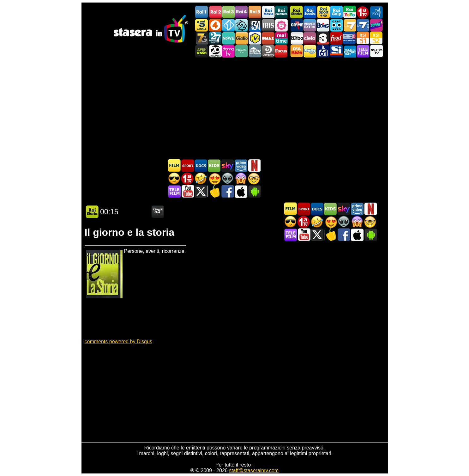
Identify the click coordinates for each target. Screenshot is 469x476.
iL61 (323, 51)
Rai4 (242, 12)
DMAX (268, 38)
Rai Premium (281, 12)
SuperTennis (202, 51)
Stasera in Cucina (214, 191)
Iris (268, 25)
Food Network (336, 38)
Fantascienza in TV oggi (227, 178)
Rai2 (215, 12)
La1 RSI (363, 38)
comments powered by (118, 342)
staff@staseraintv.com (254, 470)
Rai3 (228, 12)
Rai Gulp (336, 12)
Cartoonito (336, 25)
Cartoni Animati (214, 165)
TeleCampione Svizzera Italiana (350, 38)
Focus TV (281, 51)
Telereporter (350, 51)
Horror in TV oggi (241, 178)
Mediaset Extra (310, 25)
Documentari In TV (201, 165)
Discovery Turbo (297, 38)
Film (174, 165)
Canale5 (202, 25)
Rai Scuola (310, 12)
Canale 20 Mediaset (215, 51)
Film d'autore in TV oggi (254, 178)
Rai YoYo (350, 12)
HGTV (255, 51)
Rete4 (215, 25)
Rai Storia (297, 12)
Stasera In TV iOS (241, 191)
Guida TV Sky (227, 165)
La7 (350, 25)
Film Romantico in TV (214, 178)
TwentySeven (215, 38)
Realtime (281, 38)
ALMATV (376, 51)
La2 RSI (376, 38)
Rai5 (255, 12)
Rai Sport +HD (323, 12)
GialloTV (242, 38)
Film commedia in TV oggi (201, 178)
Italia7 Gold (202, 38)
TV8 (323, 38)
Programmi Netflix (254, 165)
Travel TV (242, 51)
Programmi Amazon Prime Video (241, 165)
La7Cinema (363, 25)
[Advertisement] (235, 108)
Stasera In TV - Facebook (227, 191)
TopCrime (297, 25)
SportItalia (336, 51)
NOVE (228, 38)
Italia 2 (242, 25)
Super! (376, 25)
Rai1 (202, 12)
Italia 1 (228, 25)
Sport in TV (188, 165)
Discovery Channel (268, 51)
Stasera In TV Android (254, 191)
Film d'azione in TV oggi (174, 178)
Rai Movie (268, 12)
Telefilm (363, 51)
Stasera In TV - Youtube (188, 191)
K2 (255, 38)
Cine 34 (255, 25)
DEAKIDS (297, 51)
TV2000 (376, 12)
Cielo (310, 38)
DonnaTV (228, 51)
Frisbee (310, 51)
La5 (281, 25)
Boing (323, 25)
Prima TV (363, 12)
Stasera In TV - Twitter (201, 191)
